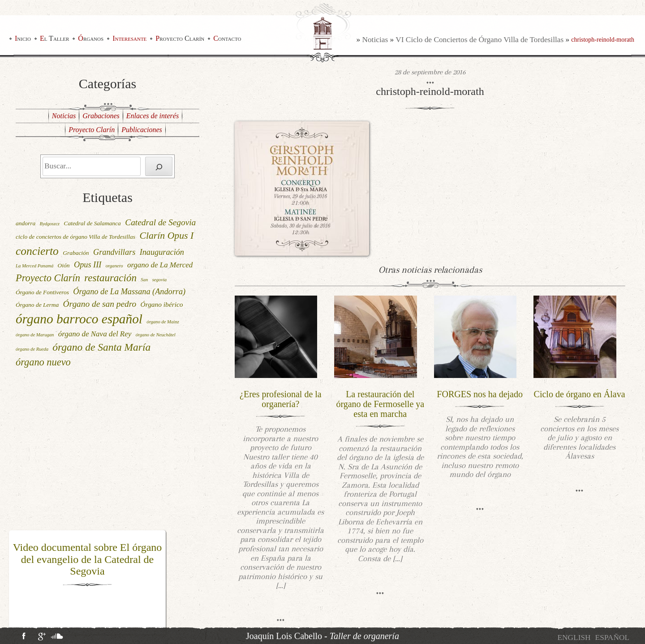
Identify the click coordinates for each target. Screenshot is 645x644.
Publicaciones (142, 130)
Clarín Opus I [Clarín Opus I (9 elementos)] (166, 236)
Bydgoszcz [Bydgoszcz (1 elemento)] (50, 224)
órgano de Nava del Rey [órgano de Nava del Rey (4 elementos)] (95, 334)
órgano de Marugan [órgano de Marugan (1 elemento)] (35, 335)
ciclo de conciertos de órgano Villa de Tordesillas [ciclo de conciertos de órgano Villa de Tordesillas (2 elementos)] (75, 237)
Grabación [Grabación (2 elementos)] (76, 253)
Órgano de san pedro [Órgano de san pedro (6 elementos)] (100, 304)
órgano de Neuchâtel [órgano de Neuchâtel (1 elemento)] (156, 335)
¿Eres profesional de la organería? (281, 399)
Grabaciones (101, 116)
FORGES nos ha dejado (480, 394)
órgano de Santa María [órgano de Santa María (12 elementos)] (101, 347)
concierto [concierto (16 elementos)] (37, 251)
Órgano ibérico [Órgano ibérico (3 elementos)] (162, 304)
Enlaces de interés (153, 116)
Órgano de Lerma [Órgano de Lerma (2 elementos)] (37, 305)
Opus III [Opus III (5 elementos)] (88, 265)
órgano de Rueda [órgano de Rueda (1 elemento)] (32, 349)
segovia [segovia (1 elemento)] (160, 280)
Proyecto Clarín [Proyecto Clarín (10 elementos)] (48, 278)
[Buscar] (159, 166)
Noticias (375, 40)
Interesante (129, 38)
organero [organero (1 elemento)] (114, 266)
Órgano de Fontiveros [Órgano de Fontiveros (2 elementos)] (42, 292)
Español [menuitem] (612, 638)
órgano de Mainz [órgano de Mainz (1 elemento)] (163, 322)
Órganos (91, 38)
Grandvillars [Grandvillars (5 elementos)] (114, 252)
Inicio (23, 38)
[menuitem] (574, 638)
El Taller (54, 38)
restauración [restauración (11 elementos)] (110, 278)
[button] (15, 583)
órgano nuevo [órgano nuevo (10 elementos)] (43, 362)
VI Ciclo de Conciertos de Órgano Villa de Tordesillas (479, 40)
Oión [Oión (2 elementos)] (64, 265)
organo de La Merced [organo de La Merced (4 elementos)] (160, 265)
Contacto (227, 38)
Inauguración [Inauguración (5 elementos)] (162, 252)
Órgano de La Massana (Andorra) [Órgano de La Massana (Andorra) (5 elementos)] (129, 292)
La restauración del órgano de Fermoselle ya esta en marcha (380, 404)
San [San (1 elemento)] (144, 280)
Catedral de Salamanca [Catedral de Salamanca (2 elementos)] (92, 223)
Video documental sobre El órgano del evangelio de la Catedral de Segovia (88, 559)
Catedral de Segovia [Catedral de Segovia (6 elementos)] (160, 222)
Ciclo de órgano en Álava (580, 394)
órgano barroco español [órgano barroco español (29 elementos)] (79, 319)
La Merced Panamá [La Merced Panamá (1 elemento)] (34, 266)
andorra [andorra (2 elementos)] (26, 223)
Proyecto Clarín (180, 38)
